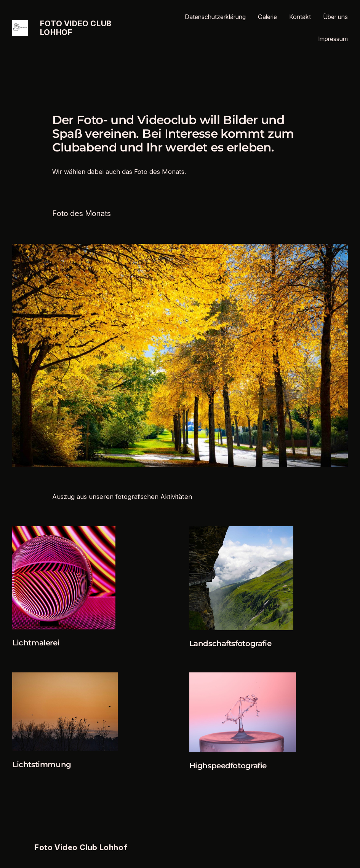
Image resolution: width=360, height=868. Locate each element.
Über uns (335, 17)
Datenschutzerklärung (215, 17)
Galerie (267, 17)
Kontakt (300, 17)
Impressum (333, 39)
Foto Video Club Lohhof (76, 28)
